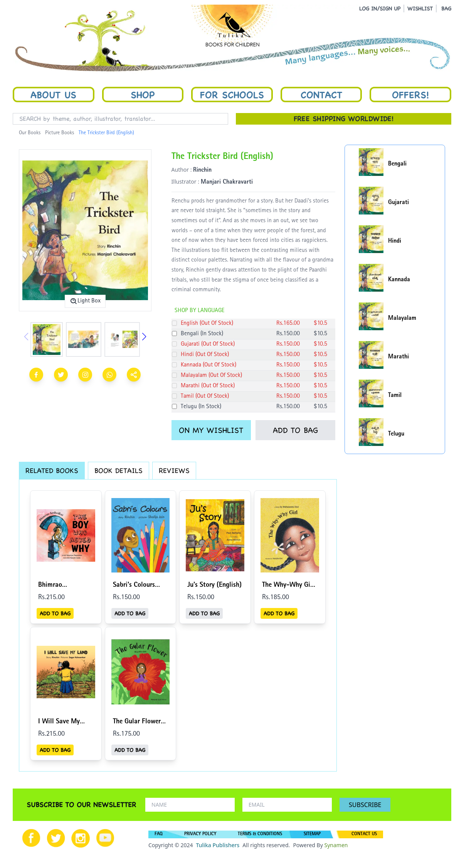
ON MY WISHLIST (211, 430)
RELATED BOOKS (52, 470)
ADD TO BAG (295, 430)
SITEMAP (312, 834)
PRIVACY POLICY (200, 834)
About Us (53, 95)
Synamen (336, 845)
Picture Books (60, 133)
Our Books (30, 133)
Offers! (410, 95)
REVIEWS (174, 470)
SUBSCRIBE (365, 805)
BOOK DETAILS (119, 470)
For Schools (232, 95)
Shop (143, 95)
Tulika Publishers (218, 845)
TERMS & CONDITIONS (260, 834)
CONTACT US (364, 834)
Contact (321, 95)
